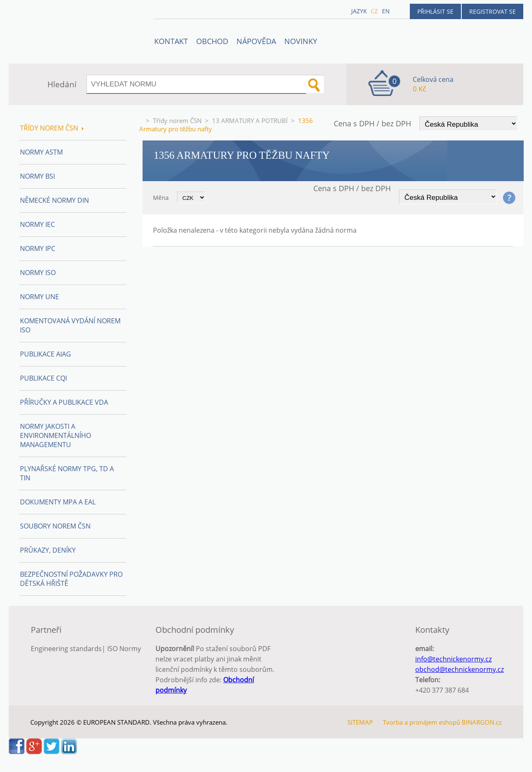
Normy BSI (37, 176)
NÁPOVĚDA (256, 41)
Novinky (301, 41)
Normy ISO (38, 273)
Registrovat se (493, 11)
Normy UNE (39, 297)
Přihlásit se (435, 11)
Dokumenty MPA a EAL (58, 502)
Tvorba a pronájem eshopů (421, 722)
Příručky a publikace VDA (64, 402)
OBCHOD (212, 41)
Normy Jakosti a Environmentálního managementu (55, 435)
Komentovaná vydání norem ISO (70, 325)
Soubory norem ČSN (55, 526)
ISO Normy (124, 649)
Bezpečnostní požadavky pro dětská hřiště (71, 579)
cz (374, 11)
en (386, 11)
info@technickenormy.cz (453, 659)
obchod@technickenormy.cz (459, 669)
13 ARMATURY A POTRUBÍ (250, 120)
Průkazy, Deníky (48, 550)
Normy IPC (38, 248)
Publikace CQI (43, 378)
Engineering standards (66, 649)
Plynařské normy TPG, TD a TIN (67, 473)
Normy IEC (37, 224)
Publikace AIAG (46, 354)
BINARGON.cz (482, 722)
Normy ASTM (41, 152)
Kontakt (171, 41)
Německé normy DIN (54, 200)
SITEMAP (360, 722)
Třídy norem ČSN (177, 120)
